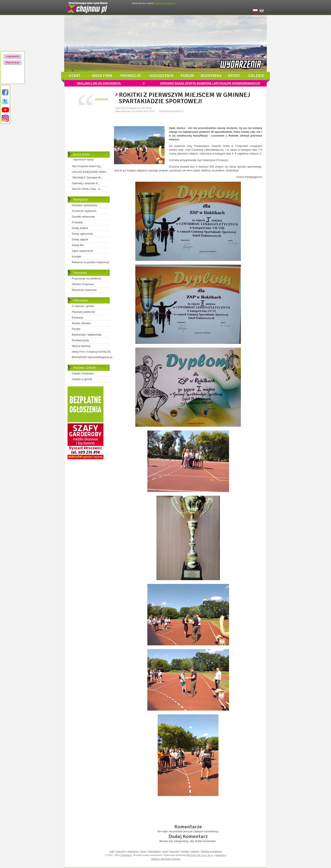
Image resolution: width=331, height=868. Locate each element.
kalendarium (155, 851)
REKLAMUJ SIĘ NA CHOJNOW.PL (99, 83)
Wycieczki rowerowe (84, 290)
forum (187, 76)
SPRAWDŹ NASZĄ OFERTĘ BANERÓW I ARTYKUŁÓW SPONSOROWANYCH (210, 83)
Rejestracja (12, 62)
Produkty (77, 222)
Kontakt (76, 257)
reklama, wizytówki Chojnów (166, 859)
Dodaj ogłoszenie (82, 234)
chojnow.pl (101, 99)
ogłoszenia (161, 76)
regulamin (220, 855)
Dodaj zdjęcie (80, 239)
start (75, 76)
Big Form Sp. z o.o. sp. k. (200, 855)
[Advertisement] (89, 129)
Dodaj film (78, 245)
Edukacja (77, 318)
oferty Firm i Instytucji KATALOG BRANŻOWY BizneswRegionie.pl (92, 354)
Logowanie (13, 56)
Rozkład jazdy (80, 340)
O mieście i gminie (83, 306)
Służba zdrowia (81, 323)
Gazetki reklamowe (83, 217)
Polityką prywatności (165, 3)
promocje (131, 76)
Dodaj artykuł (80, 228)
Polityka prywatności (211, 851)
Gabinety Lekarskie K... (86, 183)
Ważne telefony (81, 346)
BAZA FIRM (81, 154)
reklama (195, 851)
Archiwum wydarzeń (84, 211)
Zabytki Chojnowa (83, 373)
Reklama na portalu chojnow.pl (90, 262)
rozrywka (211, 76)
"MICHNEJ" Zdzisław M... (87, 178)
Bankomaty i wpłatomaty (87, 335)
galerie (256, 76)
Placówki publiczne (83, 312)
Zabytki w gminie (82, 379)
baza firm (102, 76)
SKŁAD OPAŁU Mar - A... (87, 189)
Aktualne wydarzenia (84, 205)
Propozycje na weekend (86, 278)
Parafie (76, 329)
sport (234, 76)
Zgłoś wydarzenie (82, 251)
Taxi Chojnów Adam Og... (87, 166)
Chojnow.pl (126, 855)
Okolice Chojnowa (83, 284)
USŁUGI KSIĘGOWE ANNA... (90, 172)
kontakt (185, 851)
